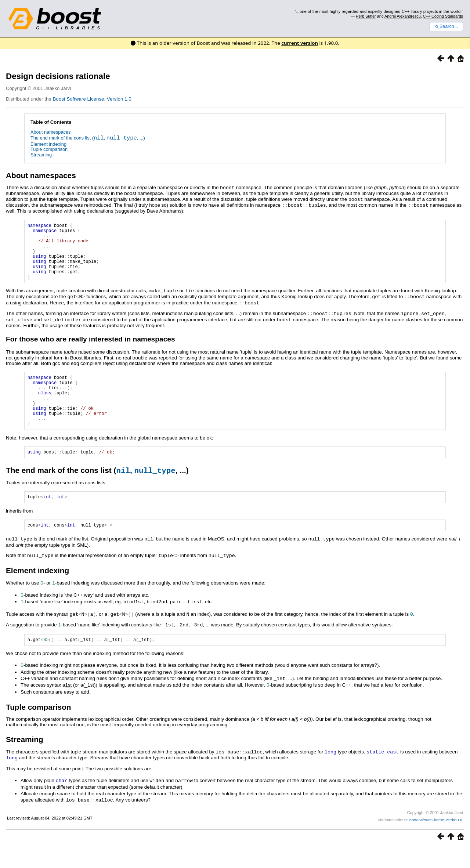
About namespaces (51, 132)
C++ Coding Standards (443, 16)
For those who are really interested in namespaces (91, 348)
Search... (446, 26)
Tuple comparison (49, 149)
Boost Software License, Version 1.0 (92, 99)
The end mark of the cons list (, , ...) (88, 139)
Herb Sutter (366, 16)
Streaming (41, 155)
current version (300, 43)
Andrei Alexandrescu (403, 16)
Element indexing (48, 144)
